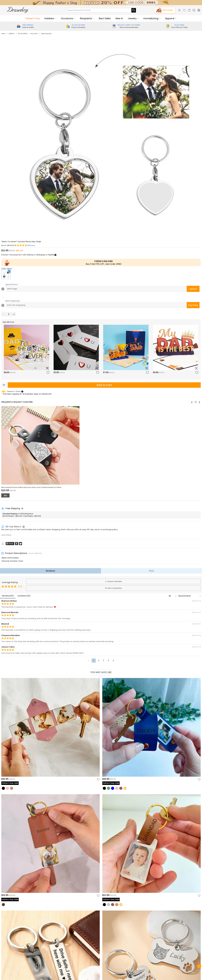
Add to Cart (104, 385)
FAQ (151, 571)
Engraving (193, 305)
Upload (193, 289)
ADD (5, 495)
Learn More (6, 535)
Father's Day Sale (104, 261)
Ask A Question (113, 588)
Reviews (51, 571)
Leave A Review (113, 581)
